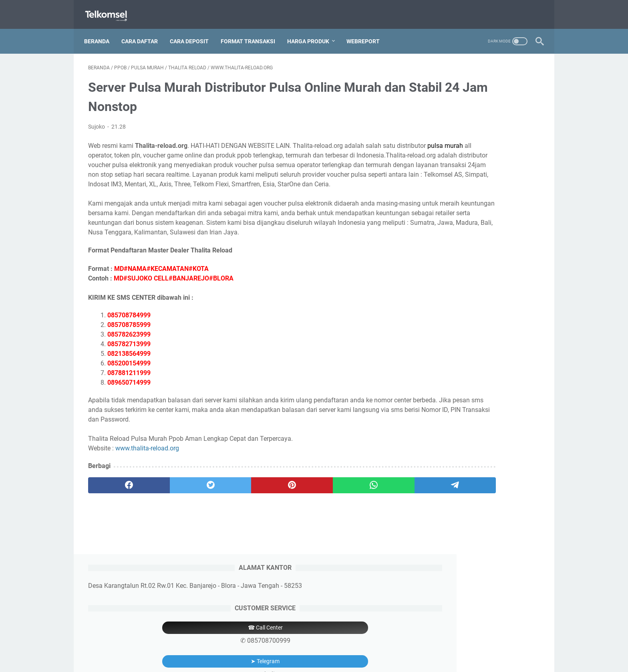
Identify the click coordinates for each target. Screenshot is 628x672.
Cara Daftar (144, 32)
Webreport (367, 32)
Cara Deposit (193, 32)
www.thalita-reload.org (147, 471)
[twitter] (179, 509)
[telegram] (361, 509)
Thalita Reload (333, 660)
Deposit (305, 643)
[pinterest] (239, 509)
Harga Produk (312, 32)
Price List (334, 643)
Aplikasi (363, 643)
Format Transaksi (252, 32)
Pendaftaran (272, 643)
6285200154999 (480, 334)
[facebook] (118, 509)
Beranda (101, 32)
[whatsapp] (300, 509)
